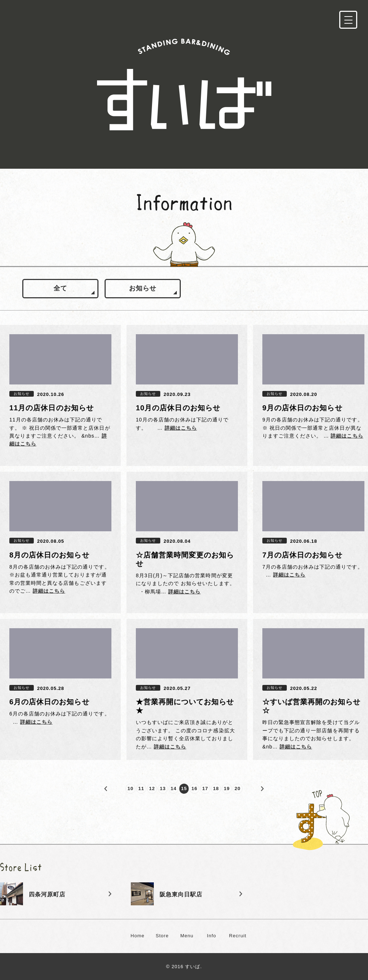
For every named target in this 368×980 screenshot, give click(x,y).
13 (163, 788)
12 (152, 788)
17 (205, 788)
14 (174, 788)
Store (162, 936)
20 (238, 788)
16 (195, 788)
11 (141, 788)
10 (131, 788)
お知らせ (143, 288)
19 (227, 788)
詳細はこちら (181, 428)
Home (137, 936)
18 (216, 788)
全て (60, 288)
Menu (187, 936)
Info (212, 936)
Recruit (238, 936)
